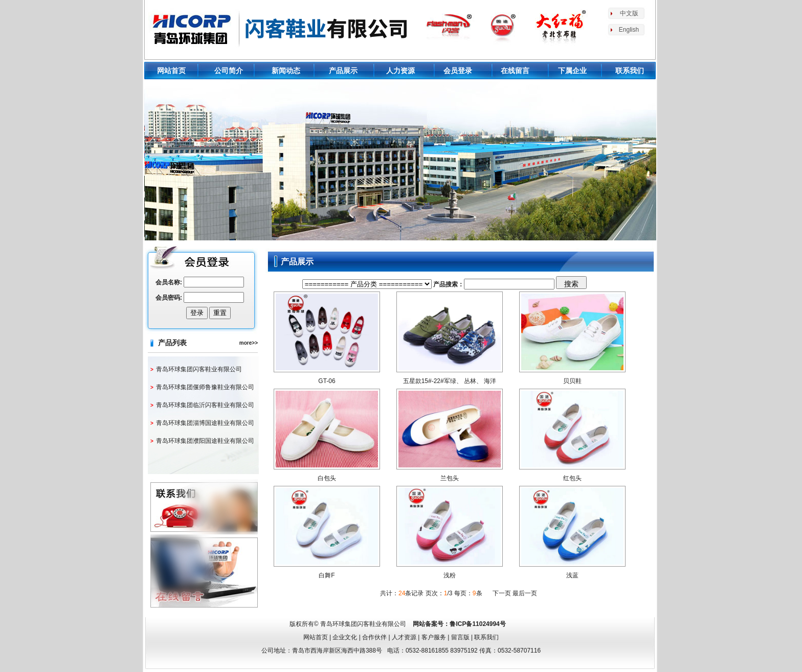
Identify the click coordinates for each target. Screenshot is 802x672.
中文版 (629, 13)
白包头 (327, 478)
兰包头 (450, 478)
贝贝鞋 (572, 381)
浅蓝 (572, 575)
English (629, 30)
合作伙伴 (374, 637)
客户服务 (434, 637)
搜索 (571, 284)
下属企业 (572, 71)
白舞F (327, 575)
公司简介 (229, 71)
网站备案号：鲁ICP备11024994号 (459, 624)
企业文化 (345, 637)
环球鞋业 (280, 28)
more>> (249, 343)
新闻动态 (286, 71)
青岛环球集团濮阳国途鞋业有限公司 (205, 441)
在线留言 (515, 71)
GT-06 (327, 381)
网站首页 (171, 71)
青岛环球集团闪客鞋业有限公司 (199, 369)
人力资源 (400, 71)
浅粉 (450, 575)
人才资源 (404, 637)
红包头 (572, 478)
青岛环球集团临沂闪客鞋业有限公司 (205, 405)
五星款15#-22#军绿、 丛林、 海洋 (450, 381)
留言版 (460, 637)
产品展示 (343, 71)
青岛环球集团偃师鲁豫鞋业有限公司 (205, 387)
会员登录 (458, 71)
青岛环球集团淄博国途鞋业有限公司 (205, 423)
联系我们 (630, 71)
